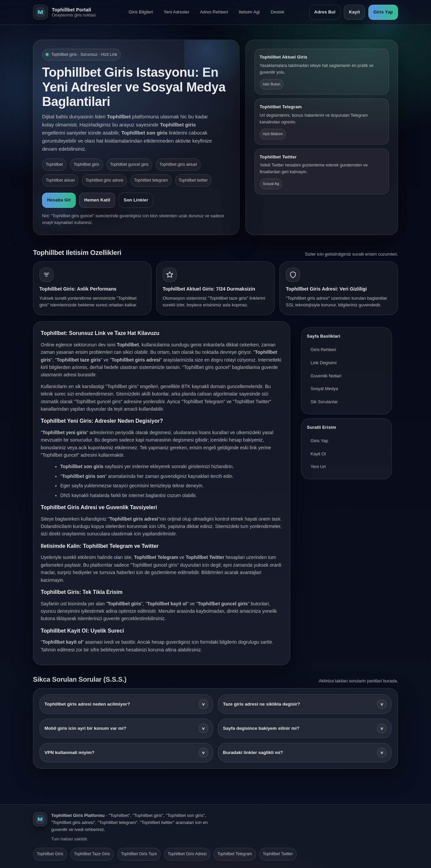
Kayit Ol (318, 454)
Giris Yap (383, 12)
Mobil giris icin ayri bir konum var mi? (126, 728)
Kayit (354, 12)
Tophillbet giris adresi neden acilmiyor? (126, 704)
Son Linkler (136, 200)
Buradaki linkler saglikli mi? (305, 753)
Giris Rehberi (323, 350)
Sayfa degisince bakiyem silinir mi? (305, 728)
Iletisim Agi (249, 12)
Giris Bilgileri (141, 12)
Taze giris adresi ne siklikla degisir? (305, 704)
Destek (277, 12)
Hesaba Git (59, 200)
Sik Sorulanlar (324, 402)
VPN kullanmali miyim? (126, 753)
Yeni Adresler (176, 12)
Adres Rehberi (214, 12)
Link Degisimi (323, 363)
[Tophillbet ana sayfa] (68, 12)
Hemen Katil (97, 200)
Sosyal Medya (324, 389)
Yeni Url (318, 467)
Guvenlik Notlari (326, 376)
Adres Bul (325, 12)
